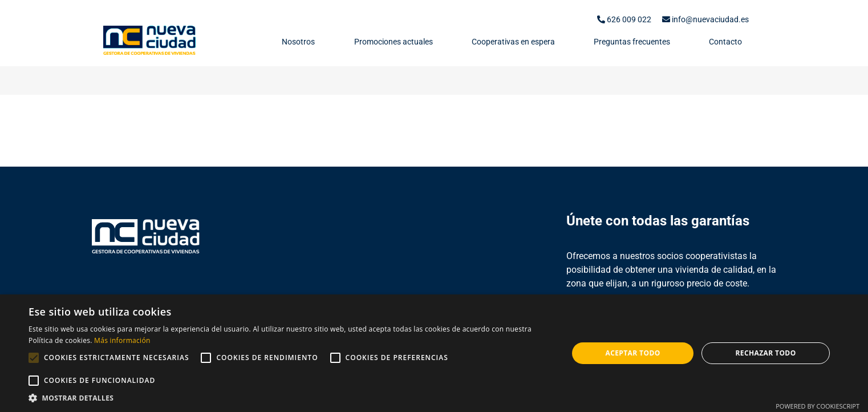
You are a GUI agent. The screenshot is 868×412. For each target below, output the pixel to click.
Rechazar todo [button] (765, 353)
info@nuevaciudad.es (705, 19)
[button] (290, 398)
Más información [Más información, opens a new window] (122, 340)
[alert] (434, 353)
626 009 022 (624, 19)
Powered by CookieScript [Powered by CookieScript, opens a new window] (818, 406)
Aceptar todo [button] (632, 353)
